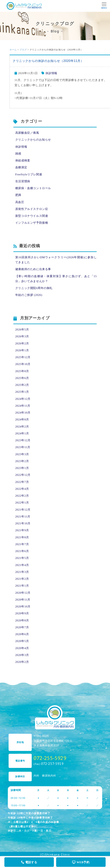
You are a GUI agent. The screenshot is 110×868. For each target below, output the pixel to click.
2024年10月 (23, 413)
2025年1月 (22, 392)
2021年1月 (22, 586)
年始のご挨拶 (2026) (29, 295)
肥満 (18, 195)
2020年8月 (22, 620)
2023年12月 (23, 440)
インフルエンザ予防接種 (32, 223)
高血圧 (20, 202)
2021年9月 (22, 530)
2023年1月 (22, 468)
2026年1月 (22, 350)
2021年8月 (22, 537)
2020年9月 (22, 613)
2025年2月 (22, 385)
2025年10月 (23, 364)
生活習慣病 (23, 181)
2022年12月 (23, 475)
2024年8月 (22, 419)
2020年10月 (23, 606)
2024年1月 (22, 433)
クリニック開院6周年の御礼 (34, 288)
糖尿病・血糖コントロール (33, 188)
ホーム (13, 50)
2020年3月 (22, 655)
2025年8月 (22, 371)
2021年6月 (22, 551)
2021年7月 (22, 544)
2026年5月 (22, 330)
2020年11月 (23, 600)
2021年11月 (23, 517)
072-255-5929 (50, 758)
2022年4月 (22, 489)
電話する (29, 862)
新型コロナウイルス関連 (32, 216)
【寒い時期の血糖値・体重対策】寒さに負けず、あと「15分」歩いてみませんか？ (56, 279)
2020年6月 (22, 634)
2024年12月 (23, 399)
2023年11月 (23, 447)
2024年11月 (23, 406)
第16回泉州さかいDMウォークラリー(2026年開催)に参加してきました (56, 260)
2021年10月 (23, 523)
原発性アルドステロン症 (32, 209)
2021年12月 (23, 510)
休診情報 (51, 73)
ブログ (23, 50)
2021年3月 (22, 572)
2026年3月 (22, 336)
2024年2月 (22, 427)
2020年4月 (22, 648)
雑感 (18, 154)
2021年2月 (22, 579)
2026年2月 (22, 343)
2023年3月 (22, 454)
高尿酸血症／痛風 (27, 133)
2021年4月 (22, 565)
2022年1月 (22, 503)
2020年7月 (22, 627)
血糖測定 (21, 167)
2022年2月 (22, 496)
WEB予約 (81, 862)
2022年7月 (22, 482)
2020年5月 (22, 641)
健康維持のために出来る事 (33, 269)
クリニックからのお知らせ (33, 140)
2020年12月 (23, 593)
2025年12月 (23, 357)
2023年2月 (22, 461)
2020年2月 (22, 662)
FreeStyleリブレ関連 (29, 174)
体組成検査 (23, 160)
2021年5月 (22, 558)
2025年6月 (22, 378)
